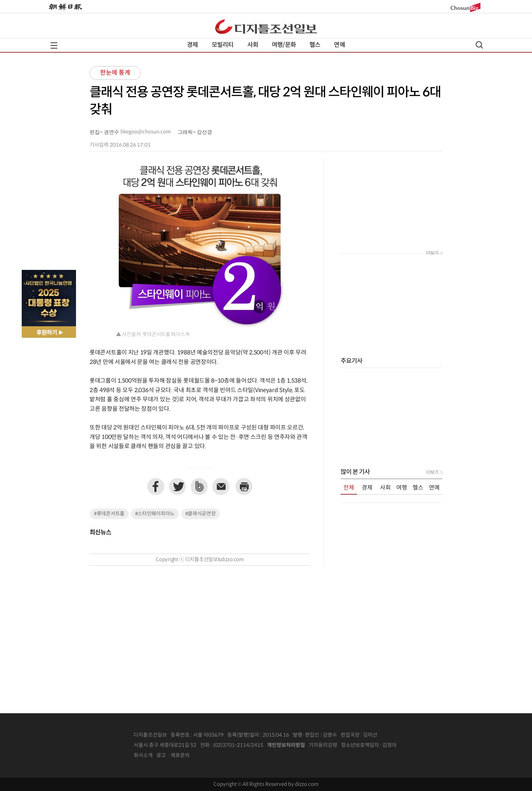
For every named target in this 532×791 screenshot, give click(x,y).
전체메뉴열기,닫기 (54, 45)
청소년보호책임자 (360, 745)
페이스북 (156, 486)
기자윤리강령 (323, 745)
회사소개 (143, 756)
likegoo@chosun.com (146, 132)
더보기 (432, 253)
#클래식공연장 (201, 514)
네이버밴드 (199, 486)
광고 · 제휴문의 (173, 756)
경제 (192, 45)
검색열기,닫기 (479, 45)
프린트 (244, 486)
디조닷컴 (266, 26)
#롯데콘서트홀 (109, 514)
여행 (402, 488)
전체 (349, 488)
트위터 (177, 486)
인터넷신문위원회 (419, 746)
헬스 (315, 45)
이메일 (221, 486)
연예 (339, 45)
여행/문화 (284, 45)
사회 (253, 45)
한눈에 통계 (115, 73)
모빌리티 (223, 45)
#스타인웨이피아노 (155, 514)
